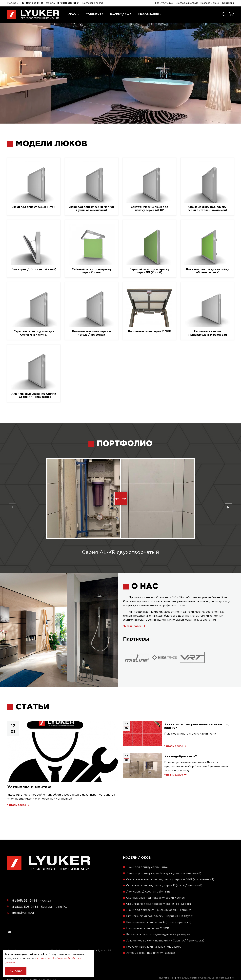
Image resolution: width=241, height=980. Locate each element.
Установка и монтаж (29, 787)
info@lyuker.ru (23, 913)
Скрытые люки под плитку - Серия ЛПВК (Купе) (34, 333)
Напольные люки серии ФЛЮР (150, 332)
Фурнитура (95, 15)
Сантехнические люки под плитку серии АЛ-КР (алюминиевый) (150, 209)
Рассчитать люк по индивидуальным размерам (207, 333)
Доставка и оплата (187, 3)
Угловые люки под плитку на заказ (151, 953)
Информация (150, 15)
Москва (13, 3)
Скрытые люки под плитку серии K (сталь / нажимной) (207, 209)
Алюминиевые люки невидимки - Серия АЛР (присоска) (34, 395)
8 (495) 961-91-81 (33, 3)
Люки (73, 15)
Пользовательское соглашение (215, 978)
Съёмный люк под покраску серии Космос (92, 271)
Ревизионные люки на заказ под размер (154, 947)
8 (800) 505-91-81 (68, 3)
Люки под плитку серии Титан (34, 207)
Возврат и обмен (210, 3)
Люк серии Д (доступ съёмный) (34, 269)
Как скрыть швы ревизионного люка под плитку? (196, 726)
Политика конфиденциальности (177, 978)
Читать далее (134, 626)
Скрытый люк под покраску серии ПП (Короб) (149, 271)
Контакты (228, 3)
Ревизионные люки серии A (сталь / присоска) (92, 333)
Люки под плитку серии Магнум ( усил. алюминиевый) (92, 209)
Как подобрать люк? (181, 757)
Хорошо (16, 971)
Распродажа (121, 15)
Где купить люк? (165, 3)
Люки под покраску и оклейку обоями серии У (207, 271)
